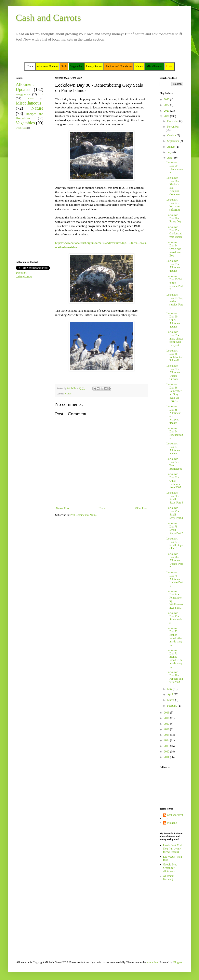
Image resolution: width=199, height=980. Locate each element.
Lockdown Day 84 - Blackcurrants (175, 433)
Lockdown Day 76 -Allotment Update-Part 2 (175, 561)
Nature (68, 394)
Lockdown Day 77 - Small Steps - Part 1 (175, 544)
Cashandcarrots (175, 817)
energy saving (24, 94)
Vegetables (25, 123)
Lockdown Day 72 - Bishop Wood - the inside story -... (174, 636)
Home (102, 509)
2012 (167, 752)
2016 (167, 729)
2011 (167, 757)
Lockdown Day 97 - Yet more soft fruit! (173, 205)
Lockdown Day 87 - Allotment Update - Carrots (174, 372)
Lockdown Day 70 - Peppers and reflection (175, 677)
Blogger (178, 962)
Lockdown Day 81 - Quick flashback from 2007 (174, 481)
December (173, 121)
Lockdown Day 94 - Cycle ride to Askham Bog (174, 249)
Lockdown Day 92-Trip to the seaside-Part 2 (175, 283)
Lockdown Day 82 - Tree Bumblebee (174, 464)
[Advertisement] (28, 194)
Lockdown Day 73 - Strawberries (174, 618)
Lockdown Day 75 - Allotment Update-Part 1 (175, 579)
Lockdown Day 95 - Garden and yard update (174, 232)
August (171, 147)
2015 (167, 735)
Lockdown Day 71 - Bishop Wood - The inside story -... (174, 658)
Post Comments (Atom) (83, 515)
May (170, 689)
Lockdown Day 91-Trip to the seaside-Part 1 (175, 301)
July (170, 152)
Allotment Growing (169, 878)
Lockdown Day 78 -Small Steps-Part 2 (175, 528)
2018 (167, 718)
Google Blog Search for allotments (170, 868)
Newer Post (63, 509)
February (172, 706)
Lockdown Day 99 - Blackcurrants (175, 167)
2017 (167, 724)
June (170, 158)
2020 (167, 116)
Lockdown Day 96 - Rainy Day (174, 218)
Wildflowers (21, 128)
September (173, 141)
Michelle (172, 823)
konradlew (152, 962)
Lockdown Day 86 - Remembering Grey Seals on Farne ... (174, 393)
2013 (167, 746)
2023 (167, 99)
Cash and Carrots (48, 18)
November (173, 127)
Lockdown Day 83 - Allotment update (174, 448)
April (170, 695)
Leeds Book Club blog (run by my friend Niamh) (173, 849)
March (171, 700)
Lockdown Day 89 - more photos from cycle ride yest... (175, 339)
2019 (167, 713)
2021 (167, 111)
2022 (167, 105)
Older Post (141, 509)
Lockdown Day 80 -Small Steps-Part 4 (175, 498)
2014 (167, 740)
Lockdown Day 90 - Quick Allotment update (174, 320)
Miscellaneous (28, 103)
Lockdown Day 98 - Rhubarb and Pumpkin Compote (173, 186)
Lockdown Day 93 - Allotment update (174, 266)
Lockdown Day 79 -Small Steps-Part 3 (175, 513)
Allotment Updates (25, 87)
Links (31, 99)
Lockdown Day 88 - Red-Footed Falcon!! (174, 356)
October (172, 136)
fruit (40, 94)
